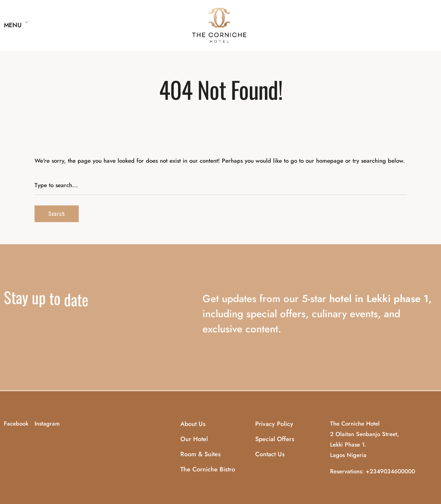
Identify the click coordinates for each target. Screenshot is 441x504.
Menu (13, 25)
